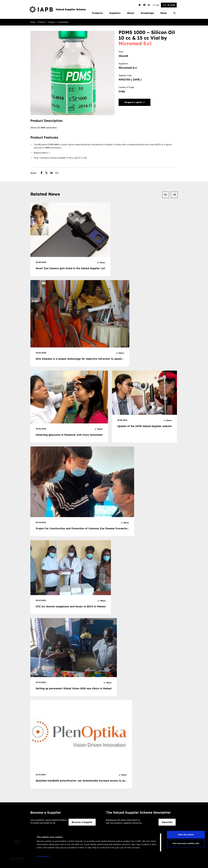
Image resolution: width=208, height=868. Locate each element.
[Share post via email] (58, 173)
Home (33, 22)
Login (156, 5)
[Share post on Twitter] (48, 173)
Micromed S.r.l (135, 43)
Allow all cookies (186, 838)
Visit (169, 5)
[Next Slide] (174, 195)
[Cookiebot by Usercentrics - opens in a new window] (17, 863)
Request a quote (135, 102)
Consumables (63, 22)
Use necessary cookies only (186, 847)
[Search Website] (174, 13)
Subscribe (167, 822)
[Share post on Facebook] (43, 173)
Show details (43, 860)
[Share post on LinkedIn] (53, 173)
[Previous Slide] (166, 195)
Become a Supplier (82, 822)
